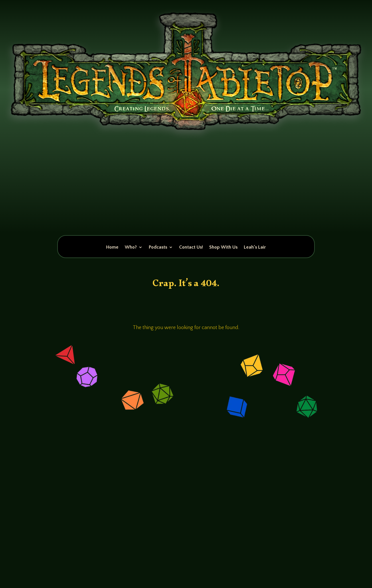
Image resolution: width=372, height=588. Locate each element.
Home (112, 247)
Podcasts (158, 247)
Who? (131, 247)
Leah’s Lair (255, 247)
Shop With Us (223, 247)
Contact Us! (191, 247)
